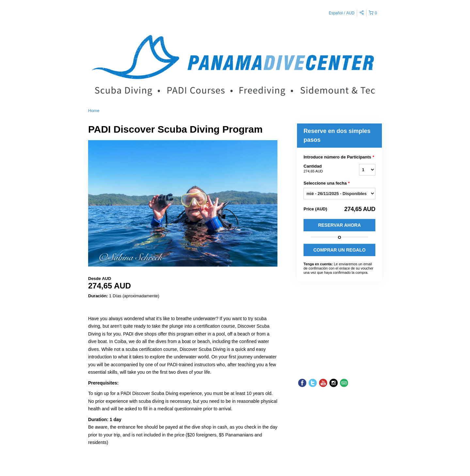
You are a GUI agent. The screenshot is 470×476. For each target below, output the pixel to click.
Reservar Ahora (339, 225)
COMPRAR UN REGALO (339, 250)
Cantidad (323, 169)
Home (94, 111)
